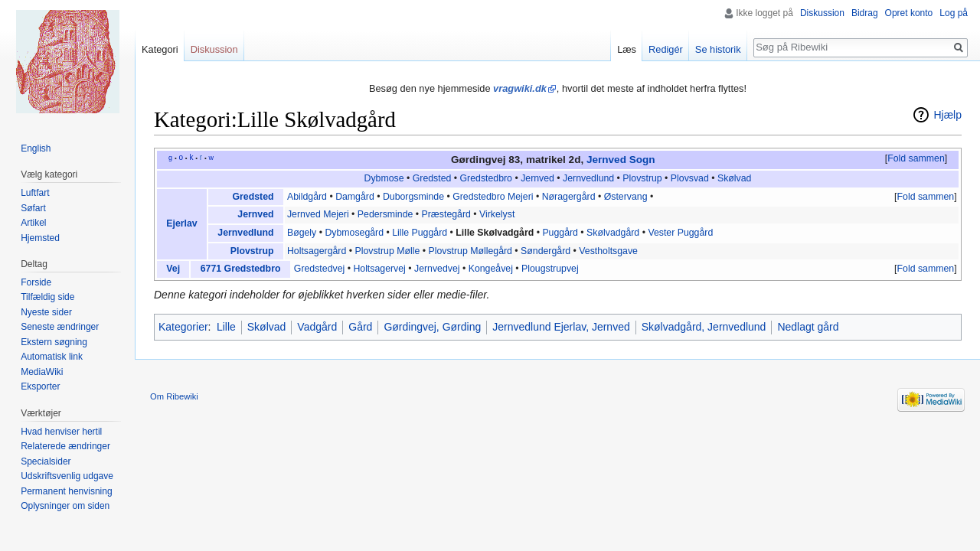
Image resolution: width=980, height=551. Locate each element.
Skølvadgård (613, 233)
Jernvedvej (437, 269)
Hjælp (947, 115)
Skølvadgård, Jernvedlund (704, 327)
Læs (627, 49)
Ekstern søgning (54, 342)
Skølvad (734, 178)
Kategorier (183, 327)
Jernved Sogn (621, 160)
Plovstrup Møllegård (470, 251)
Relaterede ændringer (65, 446)
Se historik (718, 49)
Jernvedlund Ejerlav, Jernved (561, 327)
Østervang (626, 197)
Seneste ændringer (60, 327)
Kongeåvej (491, 269)
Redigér (666, 49)
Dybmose (384, 178)
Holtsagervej (379, 269)
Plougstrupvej (550, 269)
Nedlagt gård (808, 327)
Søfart (33, 208)
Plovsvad (690, 178)
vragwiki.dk (520, 88)
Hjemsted (40, 238)
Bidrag (865, 13)
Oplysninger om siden (65, 506)
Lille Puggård (420, 233)
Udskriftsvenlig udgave (67, 476)
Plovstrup (642, 178)
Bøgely (302, 233)
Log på (954, 13)
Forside (36, 282)
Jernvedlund (588, 178)
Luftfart (35, 193)
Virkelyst (497, 214)
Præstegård (446, 214)
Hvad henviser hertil (61, 432)
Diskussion (822, 13)
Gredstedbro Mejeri (493, 197)
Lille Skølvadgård (495, 233)
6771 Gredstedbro (241, 269)
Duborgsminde (413, 197)
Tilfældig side (47, 297)
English (36, 148)
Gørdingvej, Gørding (432, 327)
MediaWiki (42, 372)
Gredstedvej (319, 269)
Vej (173, 269)
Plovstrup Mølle (387, 251)
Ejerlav (181, 223)
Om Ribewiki (174, 396)
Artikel (33, 223)
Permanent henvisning (66, 491)
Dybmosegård (354, 233)
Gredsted (432, 178)
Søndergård (546, 251)
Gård (360, 327)
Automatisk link (52, 357)
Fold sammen (916, 158)
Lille (226, 327)
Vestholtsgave (608, 251)
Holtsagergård (317, 251)
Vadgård (317, 327)
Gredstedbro (486, 178)
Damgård (355, 197)
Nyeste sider (46, 312)
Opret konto (909, 13)
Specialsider (46, 461)
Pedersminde (385, 214)
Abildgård (307, 197)
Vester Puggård (680, 233)
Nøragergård (569, 197)
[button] (916, 159)
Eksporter (40, 386)
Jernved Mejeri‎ (318, 214)
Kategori (160, 49)
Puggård (560, 233)
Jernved (537, 178)
